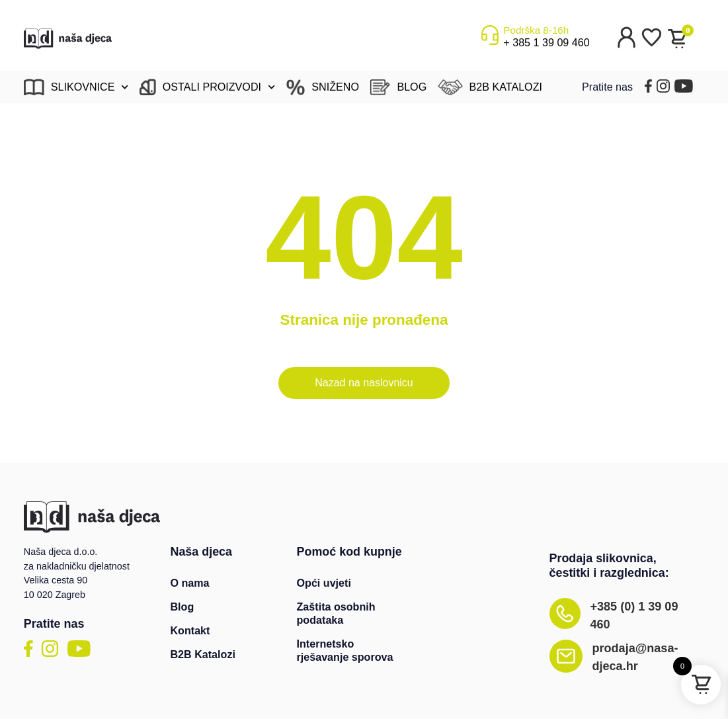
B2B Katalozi (202, 654)
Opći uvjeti (324, 583)
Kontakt (190, 630)
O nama (189, 583)
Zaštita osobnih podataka (336, 613)
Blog (182, 607)
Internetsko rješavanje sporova (345, 650)
